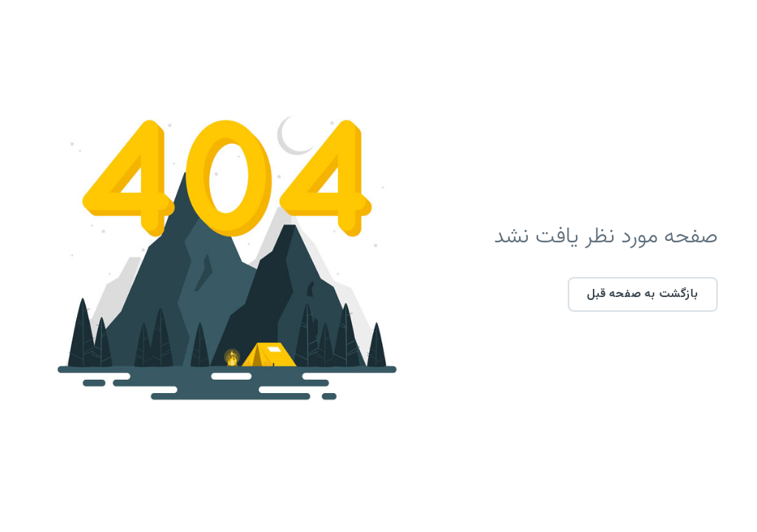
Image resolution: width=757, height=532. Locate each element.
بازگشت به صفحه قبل (605, 294)
